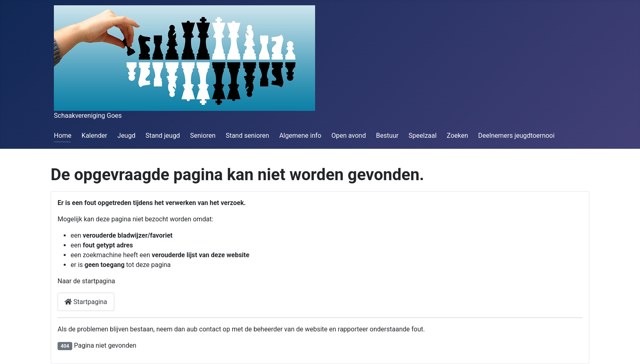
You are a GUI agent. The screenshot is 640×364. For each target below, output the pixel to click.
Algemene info (300, 136)
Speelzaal (423, 136)
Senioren (203, 136)
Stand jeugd (162, 136)
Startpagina (86, 302)
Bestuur (387, 136)
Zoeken (457, 136)
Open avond (349, 136)
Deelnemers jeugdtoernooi (517, 136)
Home (63, 136)
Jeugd (127, 136)
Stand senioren (247, 136)
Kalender (94, 136)
